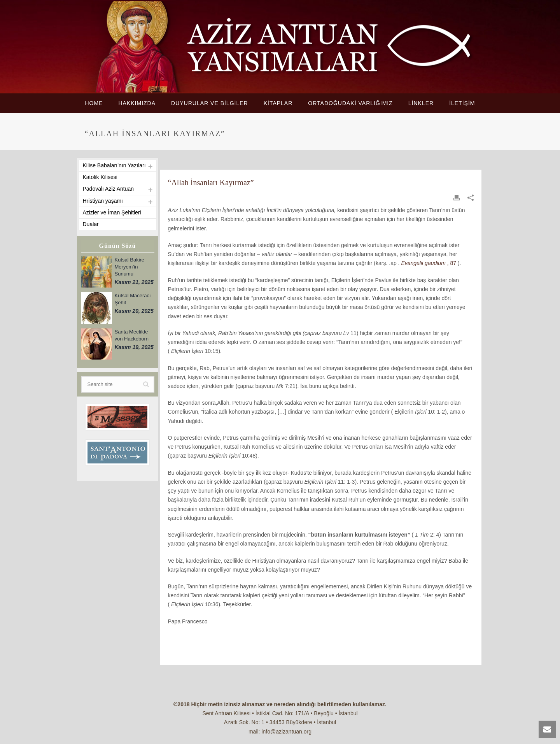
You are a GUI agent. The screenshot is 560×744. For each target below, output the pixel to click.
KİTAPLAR (278, 103)
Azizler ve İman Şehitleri (112, 212)
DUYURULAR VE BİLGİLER (210, 103)
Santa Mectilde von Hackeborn (132, 335)
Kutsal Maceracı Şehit (133, 299)
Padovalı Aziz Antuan (108, 189)
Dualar (91, 224)
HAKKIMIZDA (137, 103)
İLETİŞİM (462, 103)
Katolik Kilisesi (100, 177)
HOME (94, 103)
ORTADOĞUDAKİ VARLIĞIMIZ (350, 103)
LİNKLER (421, 103)
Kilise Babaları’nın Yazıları (114, 165)
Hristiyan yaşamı (103, 201)
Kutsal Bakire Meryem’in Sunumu (130, 267)
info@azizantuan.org (286, 732)
